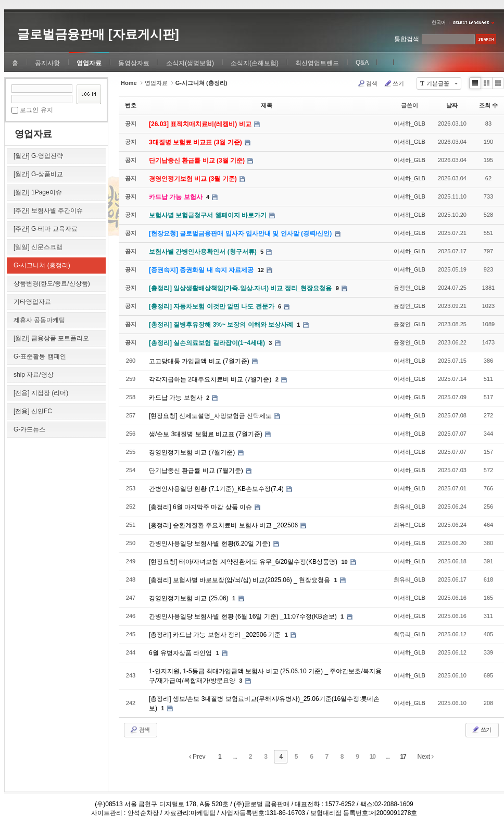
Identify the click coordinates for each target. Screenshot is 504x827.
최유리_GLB (410, 507)
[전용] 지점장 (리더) (41, 393)
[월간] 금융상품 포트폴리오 (51, 338)
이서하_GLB (410, 124)
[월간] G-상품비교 (38, 174)
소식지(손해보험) (255, 63)
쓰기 (394, 83)
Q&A (362, 63)
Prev (197, 757)
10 (344, 562)
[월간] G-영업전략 (38, 156)
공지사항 (47, 63)
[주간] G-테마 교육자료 (46, 229)
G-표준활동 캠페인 (40, 356)
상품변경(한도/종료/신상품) (52, 283)
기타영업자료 (32, 302)
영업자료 (89, 63)
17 (403, 757)
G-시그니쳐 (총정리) (42, 265)
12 (261, 270)
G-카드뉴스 (29, 429)
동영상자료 (134, 63)
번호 (131, 105)
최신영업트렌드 (317, 63)
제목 (267, 105)
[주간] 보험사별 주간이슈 (48, 211)
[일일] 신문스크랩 (38, 247)
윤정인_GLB (410, 288)
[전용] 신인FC (33, 411)
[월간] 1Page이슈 (38, 192)
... (235, 757)
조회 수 (488, 105)
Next (425, 757)
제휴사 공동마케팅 (39, 320)
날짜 (452, 105)
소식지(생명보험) (190, 63)
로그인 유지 (36, 110)
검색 (367, 83)
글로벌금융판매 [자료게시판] (98, 34)
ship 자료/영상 (34, 375)
